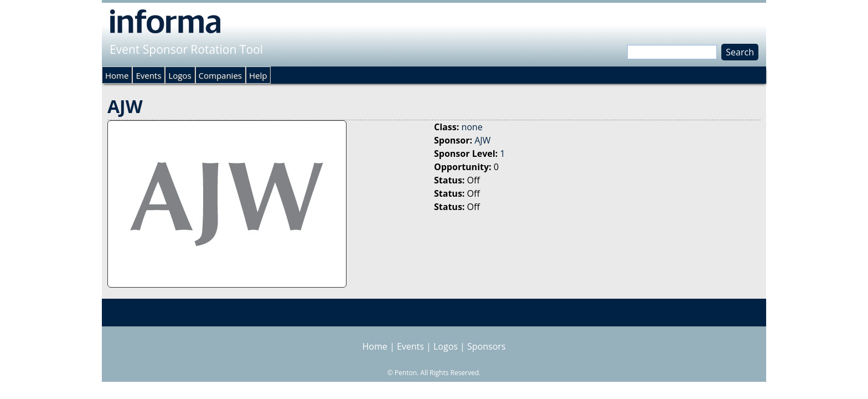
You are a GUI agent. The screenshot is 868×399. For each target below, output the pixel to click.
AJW (482, 140)
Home (117, 75)
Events (148, 75)
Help (258, 75)
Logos (180, 75)
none (472, 127)
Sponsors (486, 346)
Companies (220, 75)
